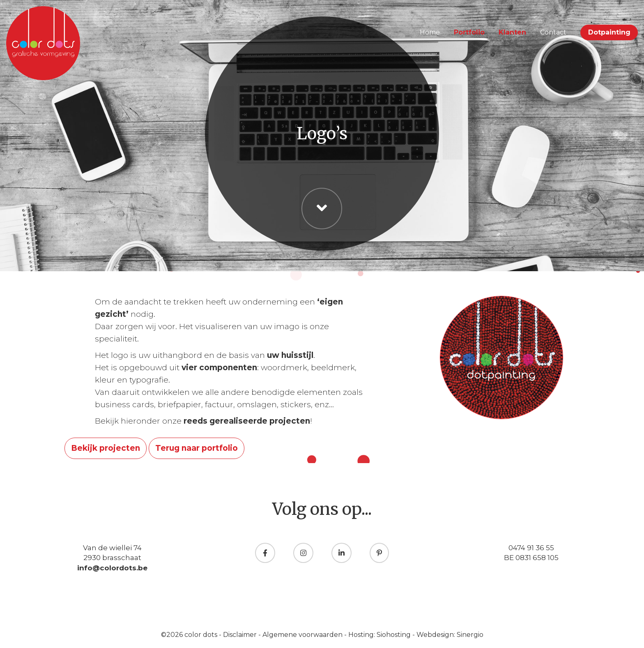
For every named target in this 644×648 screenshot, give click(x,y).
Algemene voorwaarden (303, 635)
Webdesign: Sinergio (450, 635)
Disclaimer (241, 635)
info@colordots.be (112, 568)
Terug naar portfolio (197, 448)
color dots (202, 635)
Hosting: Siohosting (380, 635)
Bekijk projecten (106, 448)
